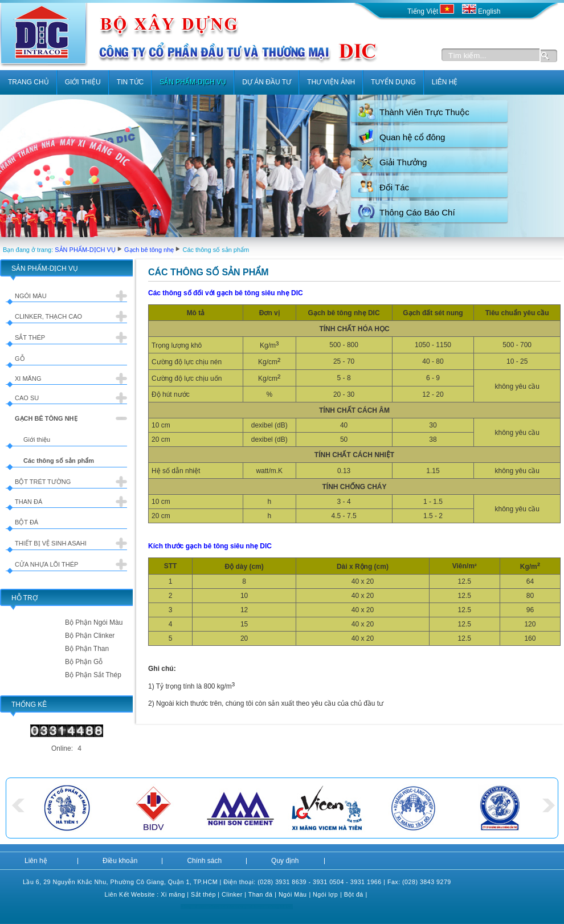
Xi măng (28, 378)
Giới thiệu (37, 439)
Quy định (285, 861)
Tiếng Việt (432, 11)
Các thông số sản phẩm (59, 461)
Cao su (27, 398)
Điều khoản (120, 861)
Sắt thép (30, 337)
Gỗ (20, 359)
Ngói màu (31, 296)
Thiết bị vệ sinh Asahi (51, 543)
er (239, 894)
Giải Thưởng (403, 162)
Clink (229, 894)
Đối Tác (394, 187)
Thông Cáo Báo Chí (417, 212)
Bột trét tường (43, 482)
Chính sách (204, 861)
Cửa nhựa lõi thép (46, 564)
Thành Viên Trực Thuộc (424, 112)
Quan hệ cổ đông (412, 137)
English (481, 11)
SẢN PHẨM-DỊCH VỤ (85, 250)
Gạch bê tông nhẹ (149, 250)
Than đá (28, 502)
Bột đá (26, 522)
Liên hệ (36, 861)
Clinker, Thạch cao (48, 316)
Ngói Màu (293, 894)
